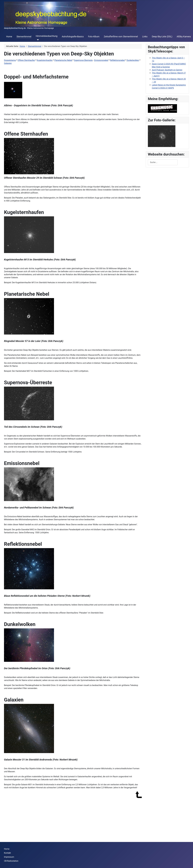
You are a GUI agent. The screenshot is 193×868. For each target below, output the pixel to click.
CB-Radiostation (11, 861)
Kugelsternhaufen (45, 60)
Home (9, 37)
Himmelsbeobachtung (47, 36)
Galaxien (8, 63)
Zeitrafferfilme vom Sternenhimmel (121, 37)
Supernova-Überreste (83, 60)
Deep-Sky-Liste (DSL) (162, 37)
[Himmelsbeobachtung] (37, 40)
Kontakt (7, 853)
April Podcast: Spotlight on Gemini (167, 70)
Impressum (9, 857)
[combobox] (163, 162)
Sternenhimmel (24, 37)
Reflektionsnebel (117, 60)
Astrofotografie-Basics (73, 37)
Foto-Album (94, 37)
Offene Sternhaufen (26, 60)
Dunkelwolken (133, 60)
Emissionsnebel (101, 60)
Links (145, 37)
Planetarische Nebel (63, 60)
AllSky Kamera (184, 37)
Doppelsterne (10, 60)
